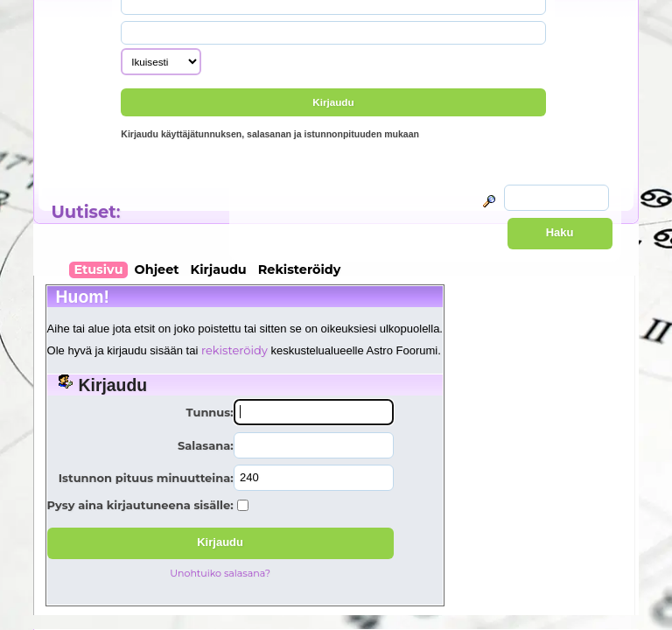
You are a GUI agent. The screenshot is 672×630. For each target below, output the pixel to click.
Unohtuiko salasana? (220, 573)
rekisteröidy (234, 350)
